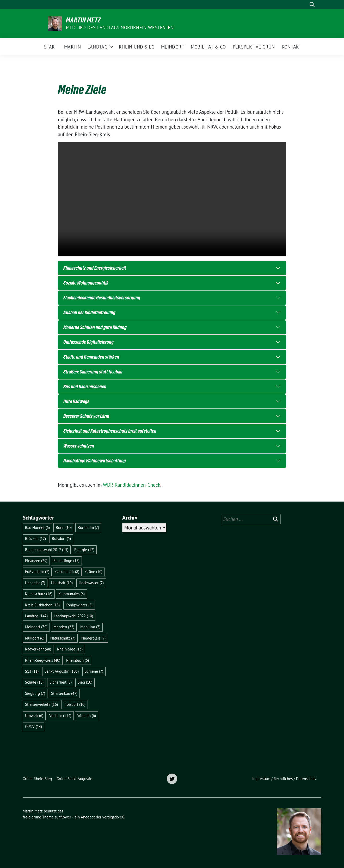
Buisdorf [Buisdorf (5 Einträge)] (61, 538)
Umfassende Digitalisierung (88, 342)
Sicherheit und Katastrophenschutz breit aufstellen (110, 431)
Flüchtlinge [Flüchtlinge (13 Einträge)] (66, 561)
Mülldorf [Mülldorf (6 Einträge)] (35, 638)
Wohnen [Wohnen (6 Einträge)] (87, 716)
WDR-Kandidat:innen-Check (132, 485)
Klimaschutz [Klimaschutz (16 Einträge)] (39, 594)
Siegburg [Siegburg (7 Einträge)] (35, 693)
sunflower (63, 817)
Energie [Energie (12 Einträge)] (84, 550)
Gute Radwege (76, 401)
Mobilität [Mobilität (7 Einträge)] (90, 627)
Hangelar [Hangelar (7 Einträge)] (35, 583)
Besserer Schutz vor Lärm (86, 416)
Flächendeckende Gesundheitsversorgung (102, 298)
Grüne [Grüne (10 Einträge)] (94, 572)
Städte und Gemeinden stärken (91, 357)
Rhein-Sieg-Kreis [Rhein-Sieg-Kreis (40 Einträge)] (43, 660)
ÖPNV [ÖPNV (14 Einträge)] (33, 727)
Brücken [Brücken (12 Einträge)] (35, 538)
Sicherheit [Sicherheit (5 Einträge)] (61, 682)
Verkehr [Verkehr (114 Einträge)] (60, 716)
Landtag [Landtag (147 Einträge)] (36, 616)
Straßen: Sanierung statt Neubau (93, 372)
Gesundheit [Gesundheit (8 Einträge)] (67, 572)
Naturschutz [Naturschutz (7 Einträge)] (63, 638)
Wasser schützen (79, 446)
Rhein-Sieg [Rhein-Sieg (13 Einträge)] (70, 649)
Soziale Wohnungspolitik (86, 283)
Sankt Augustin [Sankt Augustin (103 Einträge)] (62, 671)
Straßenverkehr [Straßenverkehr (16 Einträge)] (41, 704)
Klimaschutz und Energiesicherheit (95, 268)
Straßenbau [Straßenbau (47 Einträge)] (64, 693)
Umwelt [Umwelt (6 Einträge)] (34, 716)
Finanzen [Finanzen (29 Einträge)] (36, 561)
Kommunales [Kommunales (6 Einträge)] (72, 594)
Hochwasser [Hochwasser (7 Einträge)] (91, 583)
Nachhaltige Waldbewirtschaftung (95, 461)
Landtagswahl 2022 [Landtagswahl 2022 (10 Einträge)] (73, 616)
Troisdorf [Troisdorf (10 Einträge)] (75, 704)
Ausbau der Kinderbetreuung (89, 312)
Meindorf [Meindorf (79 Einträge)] (36, 627)
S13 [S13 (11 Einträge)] (32, 671)
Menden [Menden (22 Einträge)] (64, 627)
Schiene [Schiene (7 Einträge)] (94, 671)
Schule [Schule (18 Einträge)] (34, 682)
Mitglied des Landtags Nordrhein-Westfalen (120, 28)
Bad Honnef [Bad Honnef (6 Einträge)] (37, 528)
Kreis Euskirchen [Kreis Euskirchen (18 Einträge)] (42, 605)
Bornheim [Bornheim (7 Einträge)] (88, 528)
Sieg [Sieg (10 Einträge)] (85, 682)
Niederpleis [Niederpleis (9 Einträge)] (93, 638)
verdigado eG (113, 817)
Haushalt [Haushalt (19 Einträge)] (62, 583)
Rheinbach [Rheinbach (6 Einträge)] (78, 660)
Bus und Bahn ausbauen (85, 387)
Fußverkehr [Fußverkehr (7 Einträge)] (37, 572)
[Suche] (305, 5)
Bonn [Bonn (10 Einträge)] (64, 528)
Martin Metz (83, 20)
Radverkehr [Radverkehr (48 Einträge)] (38, 649)
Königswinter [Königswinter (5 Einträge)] (79, 605)
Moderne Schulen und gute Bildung (95, 327)
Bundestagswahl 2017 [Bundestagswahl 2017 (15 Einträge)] (47, 550)
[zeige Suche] (312, 5)
